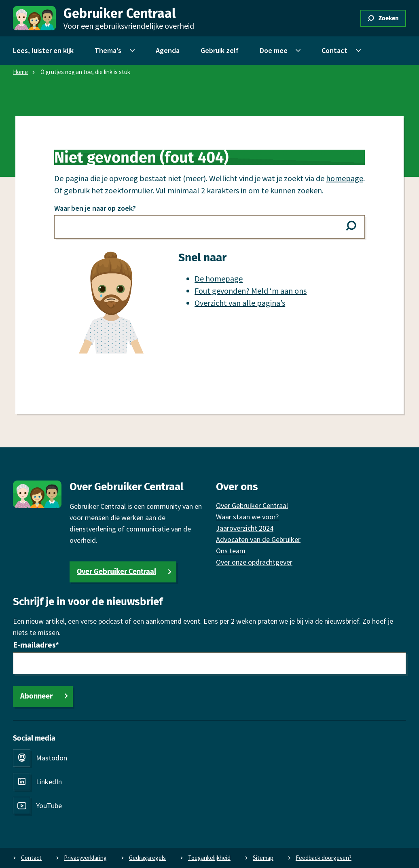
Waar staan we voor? (247, 517)
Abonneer (36, 696)
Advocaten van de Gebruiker (258, 539)
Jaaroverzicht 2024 (245, 528)
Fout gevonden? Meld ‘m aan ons (251, 291)
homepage (345, 178)
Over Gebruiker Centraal (116, 572)
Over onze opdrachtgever (254, 562)
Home (20, 72)
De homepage (219, 278)
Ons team (231, 551)
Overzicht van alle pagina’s (240, 303)
